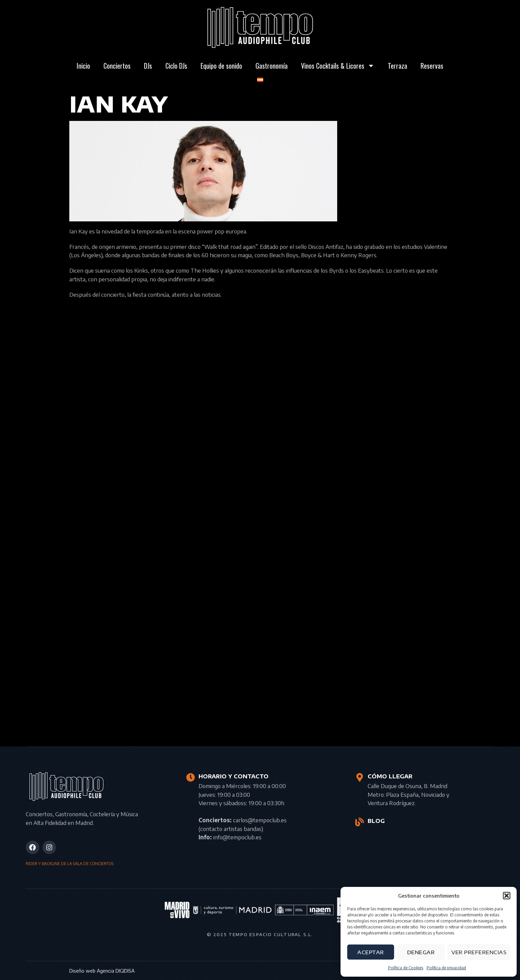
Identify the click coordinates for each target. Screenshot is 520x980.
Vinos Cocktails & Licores (338, 66)
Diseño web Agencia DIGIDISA (102, 971)
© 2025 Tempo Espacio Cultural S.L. (260, 934)
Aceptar (371, 952)
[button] (507, 896)
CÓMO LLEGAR (390, 776)
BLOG (376, 821)
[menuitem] (260, 80)
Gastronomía (272, 66)
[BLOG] (360, 822)
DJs (148, 66)
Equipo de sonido (221, 66)
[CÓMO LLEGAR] (360, 777)
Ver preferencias (479, 952)
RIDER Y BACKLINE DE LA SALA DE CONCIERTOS (70, 864)
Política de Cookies (406, 968)
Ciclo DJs (176, 66)
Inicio (83, 66)
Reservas (432, 66)
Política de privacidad (446, 968)
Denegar (421, 952)
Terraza (397, 66)
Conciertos (117, 66)
